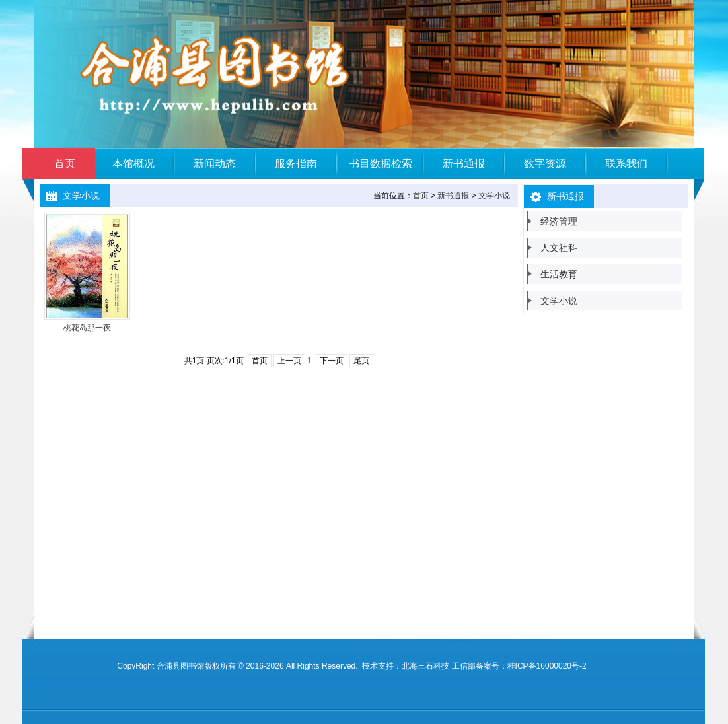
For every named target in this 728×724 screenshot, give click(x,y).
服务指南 (296, 163)
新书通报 (464, 163)
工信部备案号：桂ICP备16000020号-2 (519, 666)
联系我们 (626, 163)
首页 (65, 163)
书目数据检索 (381, 163)
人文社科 (559, 248)
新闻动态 (215, 163)
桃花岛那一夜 (87, 328)
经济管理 (559, 221)
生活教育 (559, 274)
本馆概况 (133, 163)
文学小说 (494, 196)
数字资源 (545, 163)
